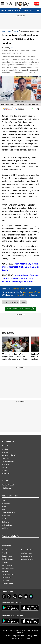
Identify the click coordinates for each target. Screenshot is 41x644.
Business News (7, 525)
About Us (5, 449)
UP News (5, 571)
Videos (25, 10)
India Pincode (6, 488)
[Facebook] (4, 596)
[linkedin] (26, 596)
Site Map (7, 636)
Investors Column (8, 461)
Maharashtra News (27, 550)
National (16, 31)
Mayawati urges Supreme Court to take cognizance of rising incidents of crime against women (20, 278)
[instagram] (15, 596)
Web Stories (6, 474)
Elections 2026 (14, 10)
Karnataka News (7, 584)
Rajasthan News (26, 553)
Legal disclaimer (19, 636)
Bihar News (6, 550)
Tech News (5, 519)
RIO (23, 639)
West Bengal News (27, 559)
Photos (4, 507)
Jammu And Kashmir (10, 302)
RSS (28, 639)
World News (6, 504)
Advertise (5, 452)
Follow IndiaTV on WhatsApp (20, 309)
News (3, 31)
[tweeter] (9, 596)
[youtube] (20, 596)
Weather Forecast (8, 485)
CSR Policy (15, 639)
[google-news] (31, 596)
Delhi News (6, 553)
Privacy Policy (32, 636)
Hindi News (6, 464)
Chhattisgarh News (8, 575)
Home (3, 10)
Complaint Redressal (9, 455)
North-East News (7, 565)
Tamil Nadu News (8, 568)
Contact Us (5, 446)
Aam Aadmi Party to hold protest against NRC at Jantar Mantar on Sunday (20, 267)
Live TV (4, 467)
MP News (5, 562)
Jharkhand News (7, 559)
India (32, 10)
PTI (12, 48)
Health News (6, 528)
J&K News (5, 581)
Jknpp (23, 302)
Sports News (6, 516)
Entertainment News (9, 513)
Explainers (5, 522)
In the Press (6, 458)
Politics (9, 31)
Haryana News (7, 556)
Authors (4, 471)
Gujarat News (6, 578)
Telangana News (26, 556)
